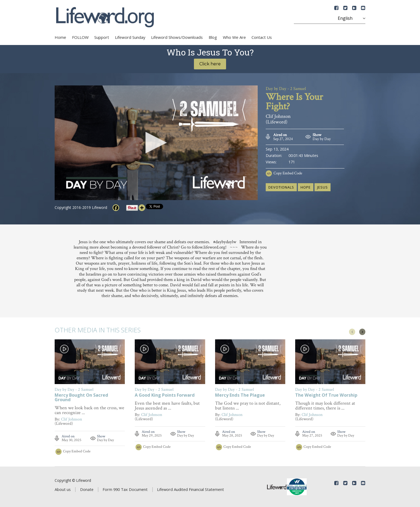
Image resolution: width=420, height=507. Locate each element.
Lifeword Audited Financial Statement (190, 489)
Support (102, 37)
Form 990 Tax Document (125, 489)
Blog (213, 37)
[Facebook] (116, 208)
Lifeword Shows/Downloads (177, 37)
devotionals (281, 187)
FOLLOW (80, 37)
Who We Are (234, 37)
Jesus (322, 187)
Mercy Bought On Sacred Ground (81, 398)
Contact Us (262, 37)
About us (63, 489)
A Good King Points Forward (165, 395)
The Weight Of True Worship (326, 395)
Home (60, 37)
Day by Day (322, 139)
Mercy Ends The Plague (240, 395)
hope (306, 187)
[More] (142, 208)
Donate (87, 489)
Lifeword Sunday (130, 37)
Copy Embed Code (288, 173)
